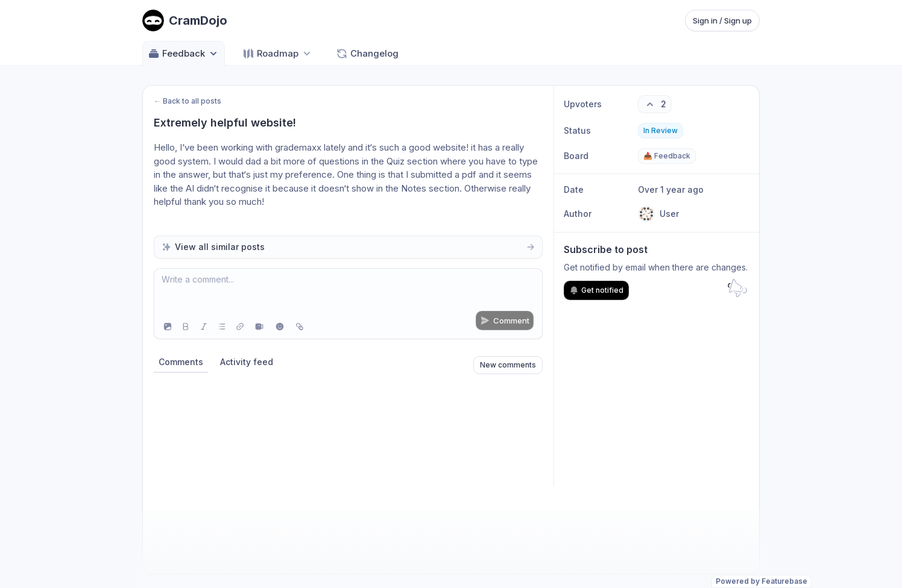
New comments (508, 365)
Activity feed (247, 362)
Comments (181, 362)
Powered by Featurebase (762, 581)
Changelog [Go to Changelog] (367, 54)
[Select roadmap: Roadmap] (278, 53)
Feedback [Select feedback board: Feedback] (184, 54)
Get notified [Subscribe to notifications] (596, 290)
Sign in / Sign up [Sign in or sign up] (722, 20)
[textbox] (348, 292)
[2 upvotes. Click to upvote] (655, 104)
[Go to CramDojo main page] (185, 20)
